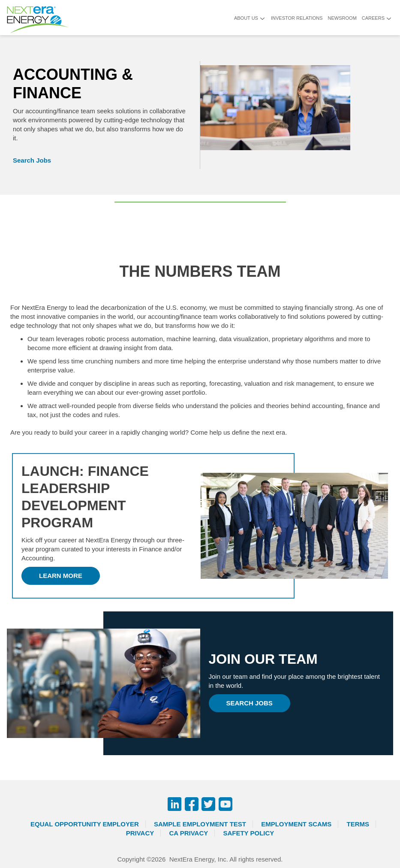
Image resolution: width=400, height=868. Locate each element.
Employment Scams (296, 824)
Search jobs (250, 703)
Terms (358, 824)
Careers (373, 18)
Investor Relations (297, 18)
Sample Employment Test (200, 824)
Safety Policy (248, 833)
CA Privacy (188, 833)
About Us (246, 18)
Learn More (61, 576)
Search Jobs (32, 160)
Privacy (140, 833)
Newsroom (342, 18)
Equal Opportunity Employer (85, 824)
